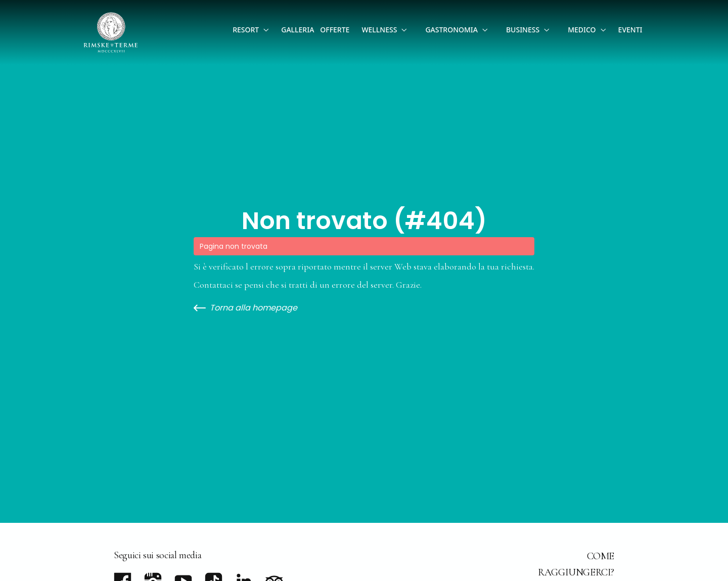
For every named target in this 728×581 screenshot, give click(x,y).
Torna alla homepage (245, 308)
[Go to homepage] (111, 32)
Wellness (379, 30)
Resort (246, 30)
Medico (582, 30)
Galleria (298, 30)
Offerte (335, 30)
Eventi (630, 30)
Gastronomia (451, 30)
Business (523, 30)
